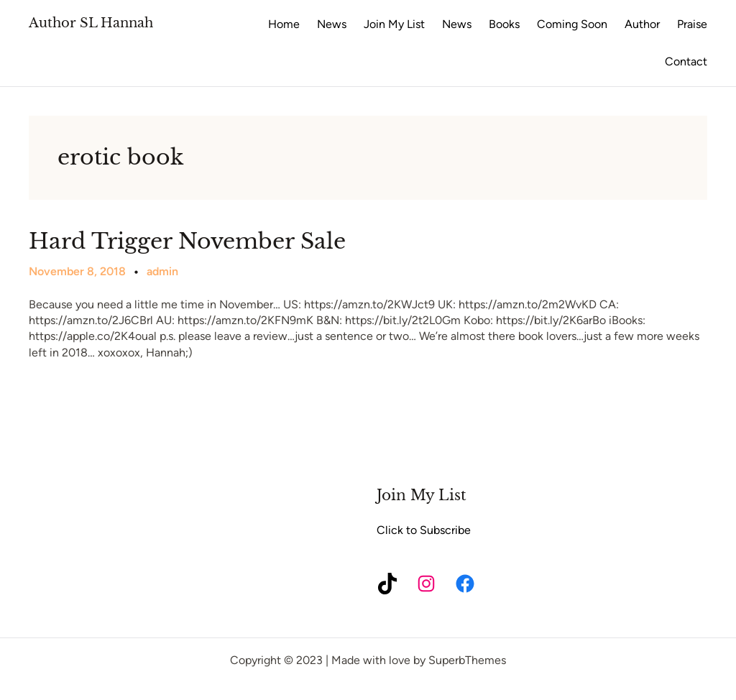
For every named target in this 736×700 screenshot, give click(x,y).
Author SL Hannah (91, 23)
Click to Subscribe (424, 530)
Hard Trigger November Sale (187, 241)
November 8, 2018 (77, 271)
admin (162, 271)
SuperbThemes (467, 660)
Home (284, 24)
